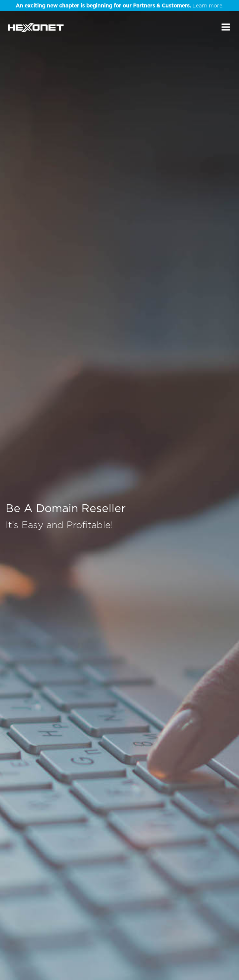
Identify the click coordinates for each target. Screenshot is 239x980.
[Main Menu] (226, 27)
